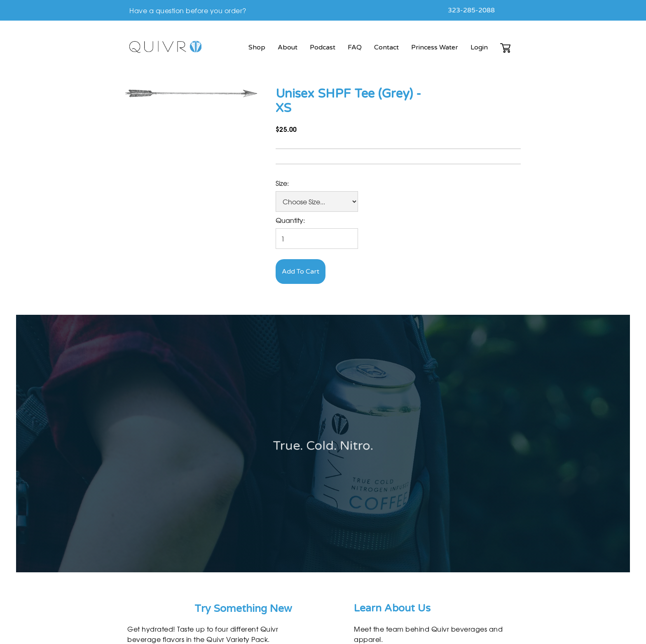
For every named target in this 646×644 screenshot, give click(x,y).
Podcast (323, 47)
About (288, 47)
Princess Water (435, 47)
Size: (282, 183)
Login (479, 47)
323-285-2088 (471, 10)
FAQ (355, 47)
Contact (386, 47)
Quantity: (290, 220)
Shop (257, 47)
